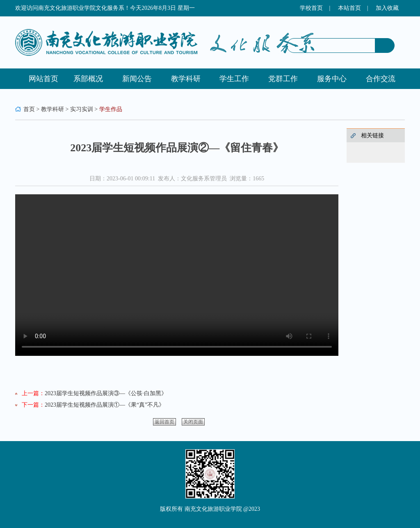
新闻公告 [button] (137, 79)
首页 (29, 109)
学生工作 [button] (234, 79)
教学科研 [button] (186, 79)
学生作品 (111, 109)
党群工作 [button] (283, 79)
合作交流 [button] (381, 79)
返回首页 (164, 422)
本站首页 (349, 8)
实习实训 (82, 109)
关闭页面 (193, 422)
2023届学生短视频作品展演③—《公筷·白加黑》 (106, 393)
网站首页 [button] (43, 79)
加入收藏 (387, 8)
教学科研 (52, 109)
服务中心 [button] (332, 79)
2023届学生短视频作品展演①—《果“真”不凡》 (105, 405)
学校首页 (311, 8)
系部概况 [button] (88, 79)
